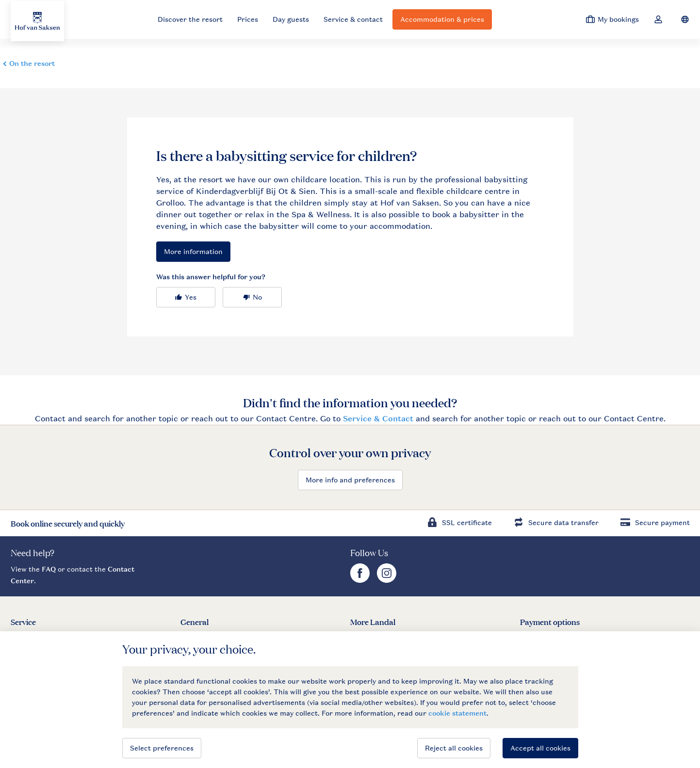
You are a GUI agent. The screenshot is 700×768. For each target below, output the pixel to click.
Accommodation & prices (442, 19)
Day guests (291, 19)
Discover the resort (190, 19)
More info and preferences (350, 480)
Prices (248, 19)
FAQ (49, 569)
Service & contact (353, 19)
